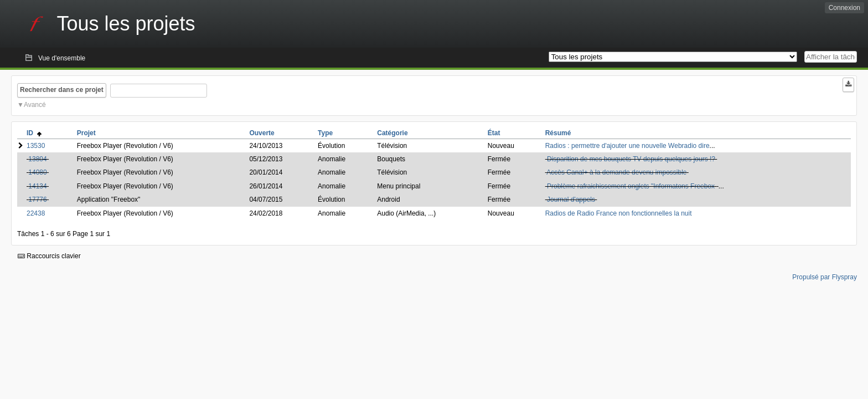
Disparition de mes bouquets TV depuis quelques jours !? (631, 159)
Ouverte (262, 133)
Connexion (844, 8)
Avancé (35, 105)
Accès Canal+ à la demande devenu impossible (616, 172)
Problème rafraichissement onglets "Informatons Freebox (632, 186)
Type (325, 133)
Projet (86, 133)
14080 (37, 172)
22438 (36, 213)
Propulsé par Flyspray (825, 277)
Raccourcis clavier (49, 256)
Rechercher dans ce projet (62, 90)
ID (34, 133)
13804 (37, 159)
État (494, 133)
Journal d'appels (571, 199)
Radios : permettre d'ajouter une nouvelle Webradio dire (627, 146)
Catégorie (392, 133)
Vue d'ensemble (62, 58)
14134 (37, 186)
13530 (36, 146)
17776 (37, 199)
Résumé (558, 133)
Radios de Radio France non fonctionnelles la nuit (619, 213)
